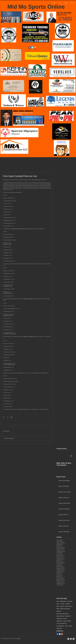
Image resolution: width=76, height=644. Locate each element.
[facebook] (74, 639)
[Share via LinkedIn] (11, 417)
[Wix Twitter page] (32, 47)
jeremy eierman (60, 616)
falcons (62, 606)
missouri (65, 619)
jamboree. (59, 611)
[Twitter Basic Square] (60, 634)
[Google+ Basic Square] (62, 634)
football (66, 606)
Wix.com (19, 639)
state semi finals (67, 621)
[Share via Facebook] (4, 417)
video (66, 626)
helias (58, 609)
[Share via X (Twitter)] (8, 417)
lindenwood (68, 616)
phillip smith (59, 621)
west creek (59, 628)
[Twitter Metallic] (71, 639)
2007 (58, 601)
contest (63, 604)
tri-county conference (62, 623)
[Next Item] (71, 456)
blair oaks (70, 601)
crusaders (68, 604)
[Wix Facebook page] (30, 47)
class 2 (58, 604)
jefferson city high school (62, 614)
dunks (58, 606)
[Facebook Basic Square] (57, 634)
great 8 (71, 606)
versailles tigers (60, 626)
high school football (65, 609)
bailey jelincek (63, 601)
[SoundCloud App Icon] (35, 47)
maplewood (59, 619)
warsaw (70, 626)
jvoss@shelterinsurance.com (23, 113)
